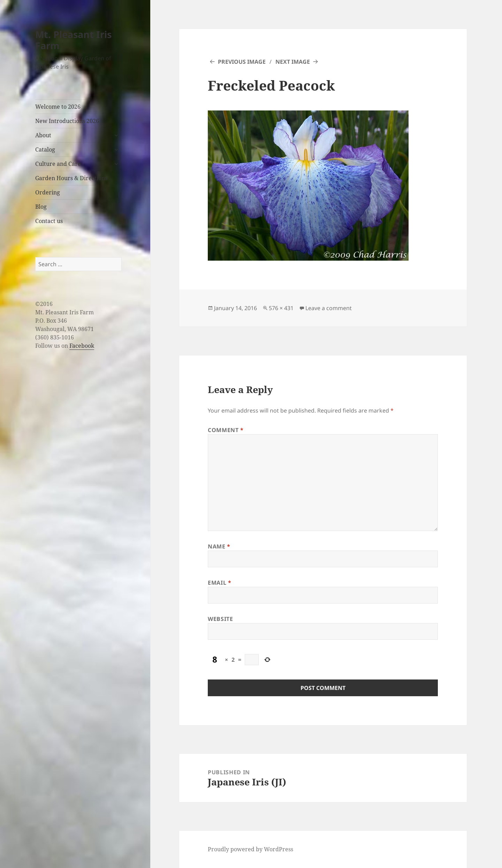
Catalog (45, 149)
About (43, 135)
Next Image (293, 62)
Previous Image (242, 62)
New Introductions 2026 (67, 121)
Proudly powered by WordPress (250, 849)
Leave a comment (329, 308)
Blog (41, 207)
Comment (226, 430)
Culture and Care (58, 164)
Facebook (82, 346)
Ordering (48, 192)
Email (219, 583)
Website (220, 619)
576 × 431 (281, 308)
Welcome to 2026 (58, 107)
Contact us (49, 221)
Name (219, 546)
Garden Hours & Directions (71, 178)
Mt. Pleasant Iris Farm (73, 40)
